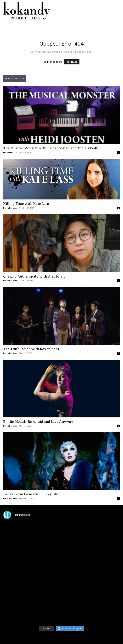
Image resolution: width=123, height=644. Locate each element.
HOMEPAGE (72, 62)
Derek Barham (10, 208)
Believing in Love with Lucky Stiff (31, 494)
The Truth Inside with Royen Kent (31, 349)
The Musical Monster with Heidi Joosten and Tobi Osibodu (51, 148)
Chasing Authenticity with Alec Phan (34, 276)
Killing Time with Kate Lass (26, 204)
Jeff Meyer (8, 152)
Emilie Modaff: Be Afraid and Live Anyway (38, 421)
